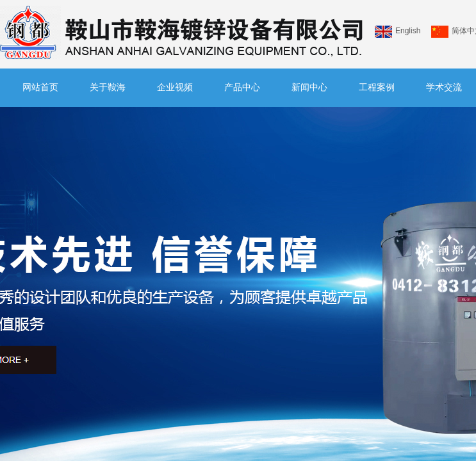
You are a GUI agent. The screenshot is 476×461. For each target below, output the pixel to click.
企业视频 (175, 87)
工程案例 (377, 87)
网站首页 (40, 87)
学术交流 (444, 87)
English (398, 32)
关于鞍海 (108, 87)
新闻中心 (309, 87)
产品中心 (242, 87)
